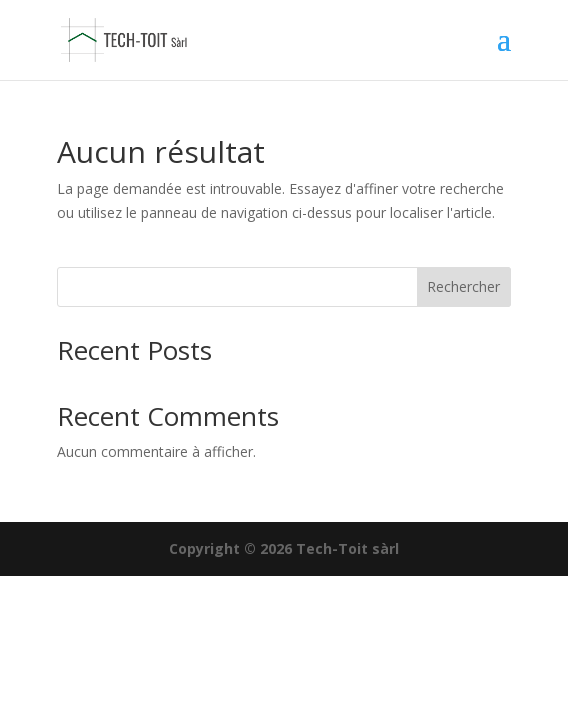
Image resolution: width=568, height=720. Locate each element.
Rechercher (463, 286)
